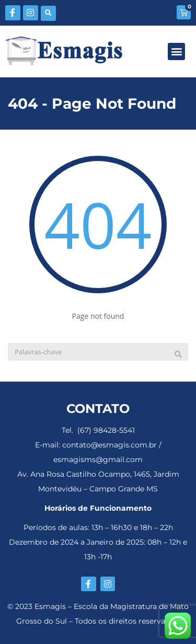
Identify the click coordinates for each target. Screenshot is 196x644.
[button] (48, 13)
